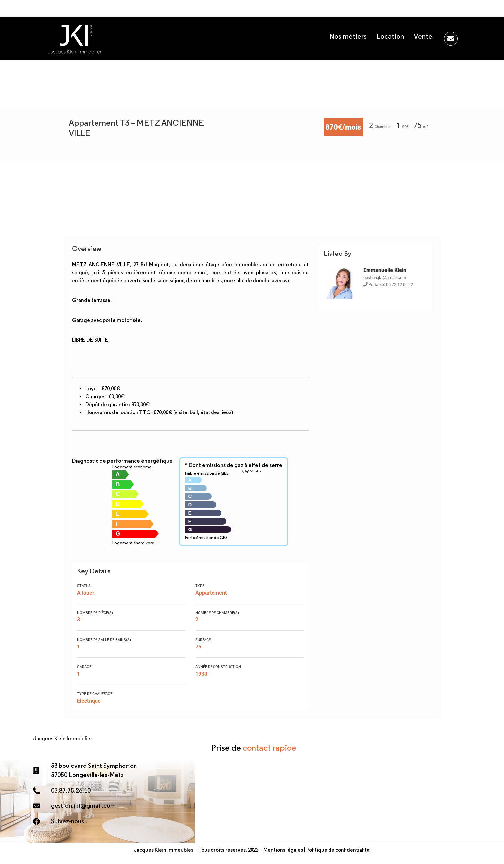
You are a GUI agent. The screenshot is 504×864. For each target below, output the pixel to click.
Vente (423, 36)
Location (390, 36)
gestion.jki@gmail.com (385, 277)
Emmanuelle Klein (385, 270)
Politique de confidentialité (338, 850)
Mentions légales (283, 850)
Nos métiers (348, 36)
